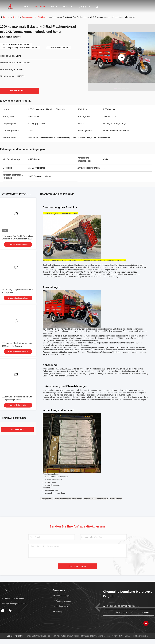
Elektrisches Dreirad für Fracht (68, 499)
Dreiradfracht (116, 499)
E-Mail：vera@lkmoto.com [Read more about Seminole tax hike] (14, 604)
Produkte (40, 7)
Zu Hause (7, 17)
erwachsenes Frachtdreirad (96, 499)
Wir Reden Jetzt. (19, 90)
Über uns (68, 7)
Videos (54, 7)
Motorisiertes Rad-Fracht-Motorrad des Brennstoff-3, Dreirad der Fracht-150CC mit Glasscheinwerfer (18, 239)
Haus (27, 7)
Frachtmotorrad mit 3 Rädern (34, 17)
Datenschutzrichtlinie (15, 636)
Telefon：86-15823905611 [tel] (14, 598)
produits (17, 17)
